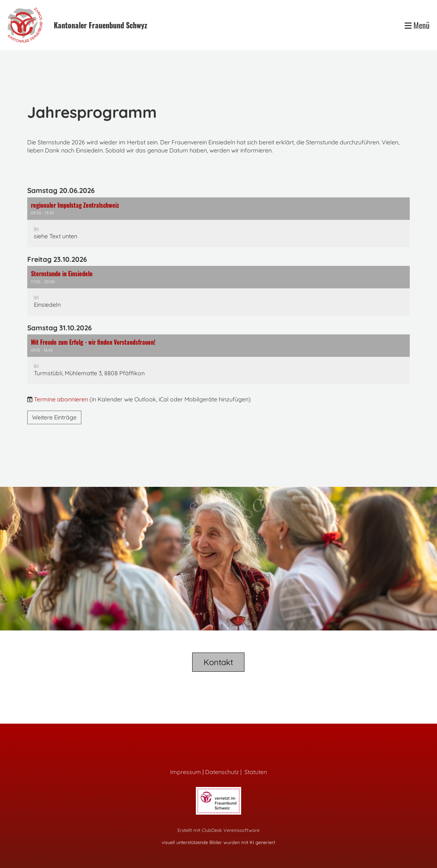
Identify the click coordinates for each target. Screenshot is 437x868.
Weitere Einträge (54, 417)
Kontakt (218, 662)
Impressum (186, 772)
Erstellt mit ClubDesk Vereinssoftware (218, 830)
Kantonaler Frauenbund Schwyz (101, 25)
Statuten (256, 772)
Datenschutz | (225, 772)
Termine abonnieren (61, 399)
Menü (417, 25)
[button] (219, 222)
